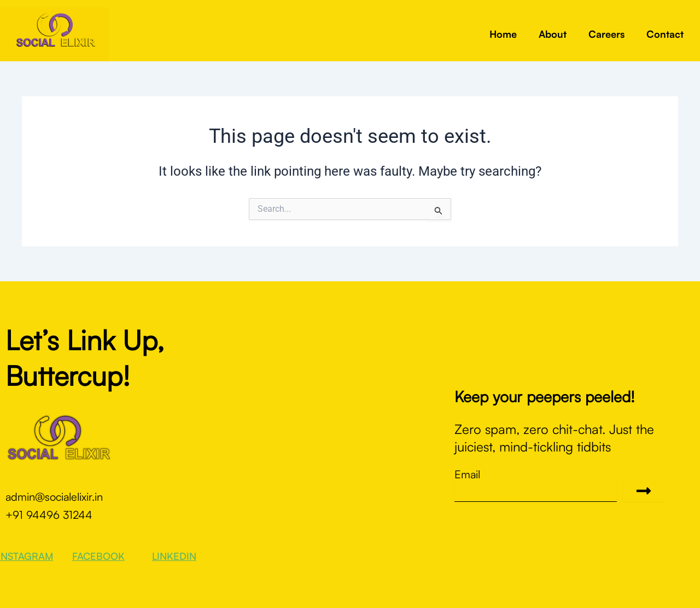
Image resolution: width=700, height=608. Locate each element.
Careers (606, 34)
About (553, 34)
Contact (665, 34)
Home (503, 34)
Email (467, 474)
